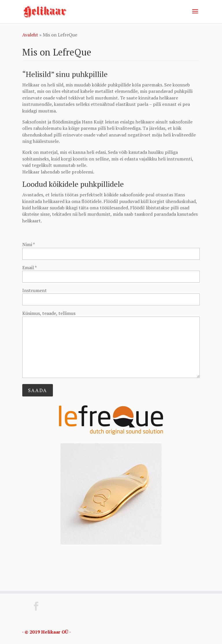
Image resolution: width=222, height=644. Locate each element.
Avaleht (30, 35)
